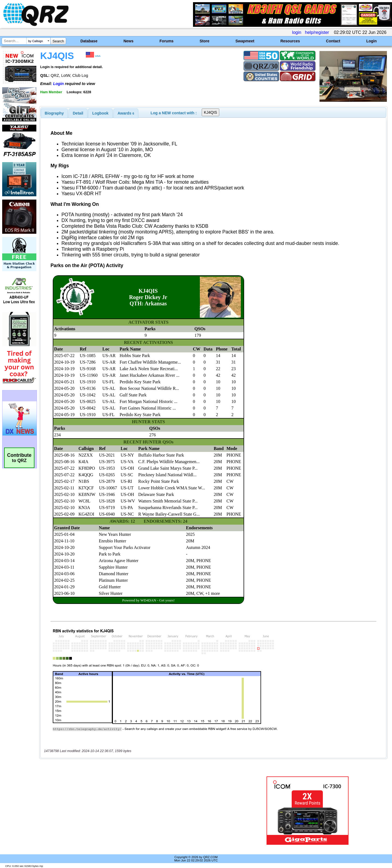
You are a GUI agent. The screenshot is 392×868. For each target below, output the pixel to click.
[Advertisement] (138, 811)
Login (371, 41)
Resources (290, 41)
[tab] (54, 113)
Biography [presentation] (54, 113)
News (129, 41)
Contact (333, 41)
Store (204, 41)
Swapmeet (245, 41)
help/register (317, 32)
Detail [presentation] (78, 113)
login (297, 32)
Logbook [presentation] (100, 113)
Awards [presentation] (126, 113)
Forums (167, 41)
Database (89, 41)
